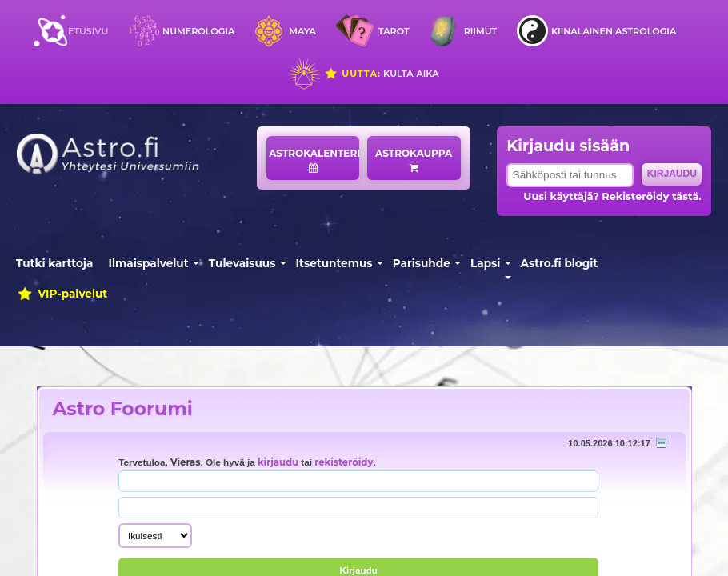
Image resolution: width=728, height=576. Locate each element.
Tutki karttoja (54, 263)
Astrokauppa (414, 160)
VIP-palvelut (62, 294)
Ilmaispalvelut (149, 263)
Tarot (394, 31)
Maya (302, 31)
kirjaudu (278, 462)
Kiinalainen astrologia (614, 31)
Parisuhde (422, 263)
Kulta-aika (381, 74)
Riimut (480, 31)
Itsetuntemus (334, 263)
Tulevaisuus (242, 263)
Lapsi (485, 263)
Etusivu (88, 31)
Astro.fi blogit (560, 263)
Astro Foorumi (123, 408)
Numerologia (198, 31)
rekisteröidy (344, 462)
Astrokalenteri (314, 160)
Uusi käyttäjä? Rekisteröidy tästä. (612, 196)
